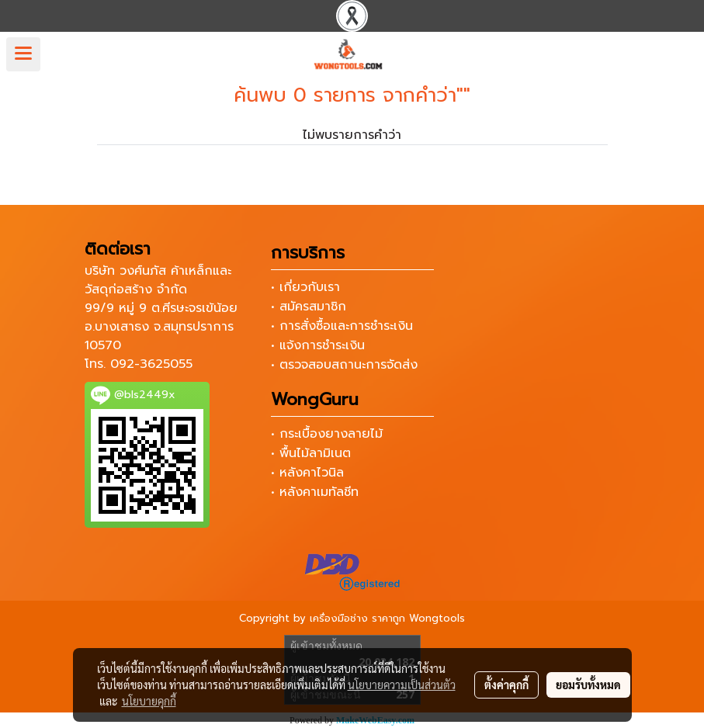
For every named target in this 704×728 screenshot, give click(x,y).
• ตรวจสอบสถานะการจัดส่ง (344, 365)
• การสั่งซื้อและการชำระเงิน (342, 326)
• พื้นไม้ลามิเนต (311, 453)
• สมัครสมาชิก (309, 307)
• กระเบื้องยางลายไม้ (327, 434)
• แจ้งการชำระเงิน (318, 345)
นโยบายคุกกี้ (149, 701)
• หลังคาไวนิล (307, 473)
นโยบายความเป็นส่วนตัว (402, 685)
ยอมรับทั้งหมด (588, 685)
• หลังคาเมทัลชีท (315, 492)
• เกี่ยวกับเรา (305, 287)
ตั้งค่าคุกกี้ (506, 685)
